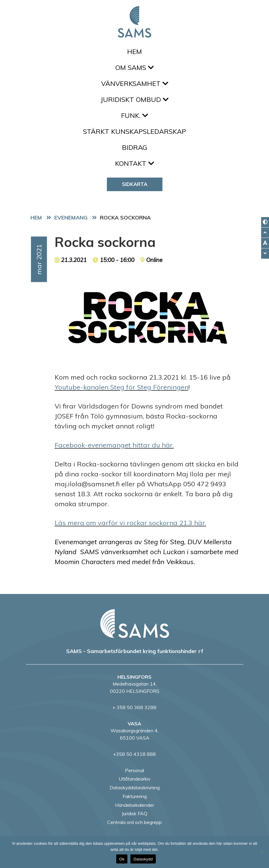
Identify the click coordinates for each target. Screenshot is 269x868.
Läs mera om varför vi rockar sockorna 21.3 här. (130, 523)
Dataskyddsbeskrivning (135, 788)
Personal (134, 770)
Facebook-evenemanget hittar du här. (114, 445)
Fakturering (135, 796)
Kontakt (134, 163)
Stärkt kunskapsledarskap (134, 131)
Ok (122, 859)
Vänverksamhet (135, 84)
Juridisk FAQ (134, 813)
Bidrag (135, 147)
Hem (134, 52)
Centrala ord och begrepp (134, 822)
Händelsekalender (134, 805)
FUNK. (134, 115)
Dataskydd (143, 859)
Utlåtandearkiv (134, 779)
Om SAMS (134, 68)
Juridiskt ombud (134, 99)
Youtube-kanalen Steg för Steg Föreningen (122, 387)
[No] (261, 852)
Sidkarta (135, 184)
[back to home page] (135, 623)
